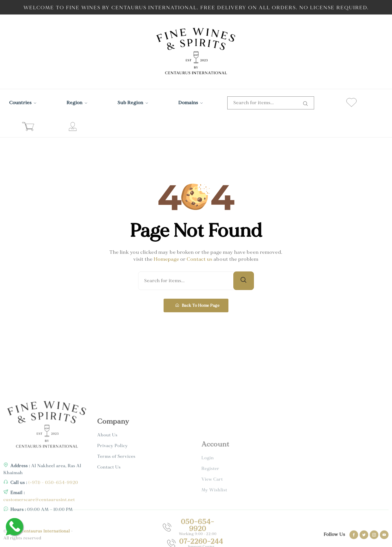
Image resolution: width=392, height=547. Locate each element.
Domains (191, 103)
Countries (23, 103)
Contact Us (109, 512)
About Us (107, 480)
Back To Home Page (197, 305)
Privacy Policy (113, 491)
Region (77, 103)
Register (210, 510)
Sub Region (133, 103)
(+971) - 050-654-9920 (53, 518)
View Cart (212, 521)
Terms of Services (116, 501)
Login (208, 500)
